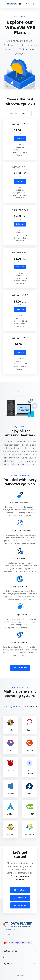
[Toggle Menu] (3, 4)
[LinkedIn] (14, 935)
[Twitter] (9, 935)
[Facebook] (4, 935)
